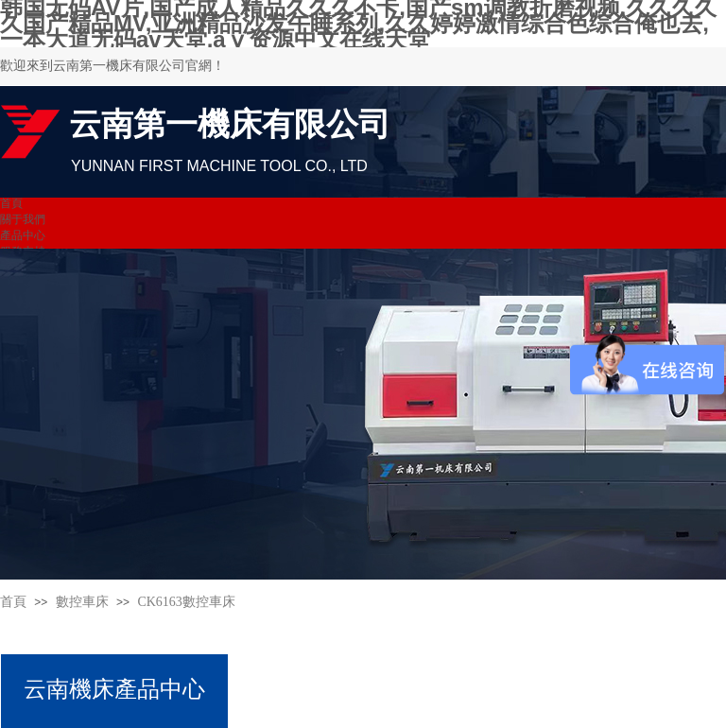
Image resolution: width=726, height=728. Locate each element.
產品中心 (23, 235)
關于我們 (23, 219)
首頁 (11, 203)
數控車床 (82, 602)
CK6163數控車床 (186, 602)
